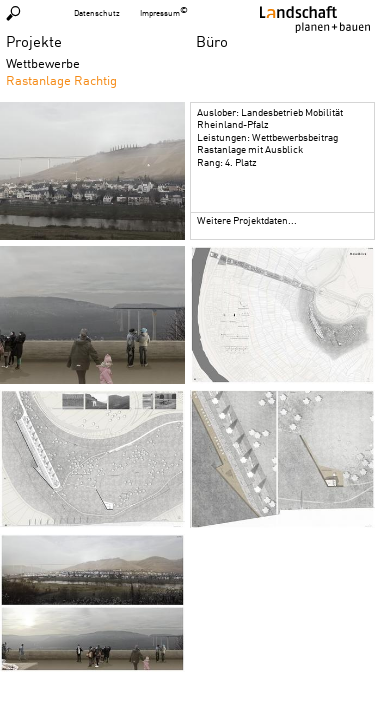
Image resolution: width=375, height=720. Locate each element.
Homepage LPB (315, 19)
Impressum (160, 13)
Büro (212, 41)
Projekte (34, 41)
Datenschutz (97, 13)
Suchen (14, 13)
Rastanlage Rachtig (61, 80)
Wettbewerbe (43, 63)
